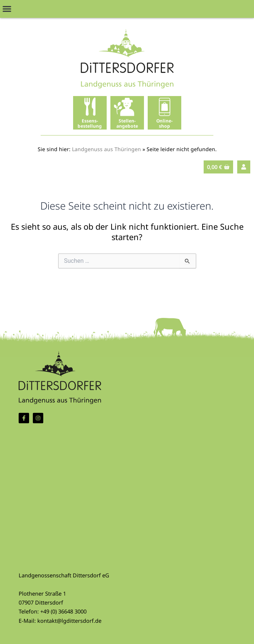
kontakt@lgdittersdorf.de (69, 621)
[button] (7, 9)
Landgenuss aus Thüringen (106, 149)
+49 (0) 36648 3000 (63, 611)
